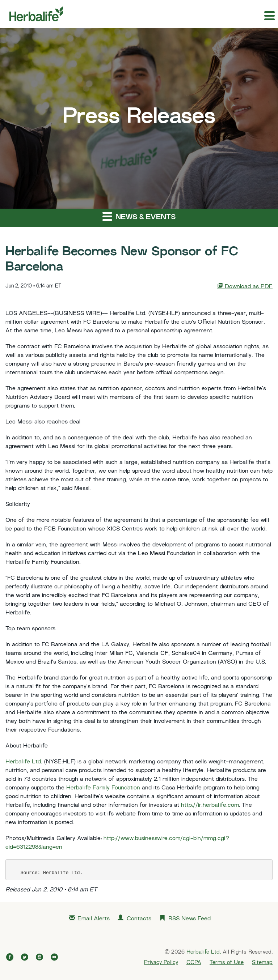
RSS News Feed (189, 919)
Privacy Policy (161, 963)
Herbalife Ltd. (24, 762)
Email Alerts (94, 919)
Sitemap (262, 963)
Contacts (139, 919)
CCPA (194, 963)
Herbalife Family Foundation (103, 788)
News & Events (139, 216)
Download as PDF (245, 286)
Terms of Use (227, 963)
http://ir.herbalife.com (210, 806)
